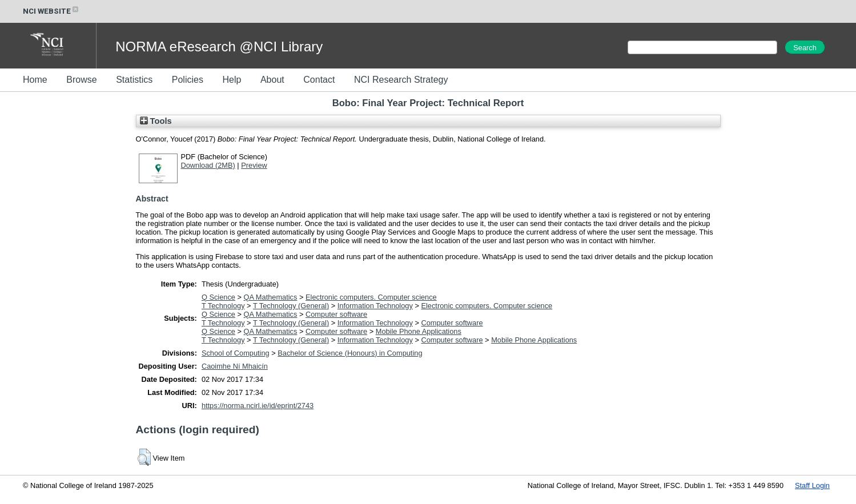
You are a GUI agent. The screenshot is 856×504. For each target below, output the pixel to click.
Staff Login (812, 485)
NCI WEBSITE (51, 11)
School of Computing (236, 353)
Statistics (134, 80)
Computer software (336, 314)
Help (232, 80)
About (272, 80)
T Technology (223, 306)
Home (35, 80)
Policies (188, 80)
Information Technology (375, 306)
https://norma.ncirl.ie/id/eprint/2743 (258, 406)
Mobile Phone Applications (419, 331)
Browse (81, 80)
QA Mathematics (271, 297)
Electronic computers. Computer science (371, 297)
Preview (254, 165)
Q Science (218, 297)
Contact (319, 80)
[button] (144, 457)
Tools (156, 121)
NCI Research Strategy (401, 80)
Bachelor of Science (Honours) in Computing (350, 353)
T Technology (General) (291, 306)
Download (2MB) (208, 165)
